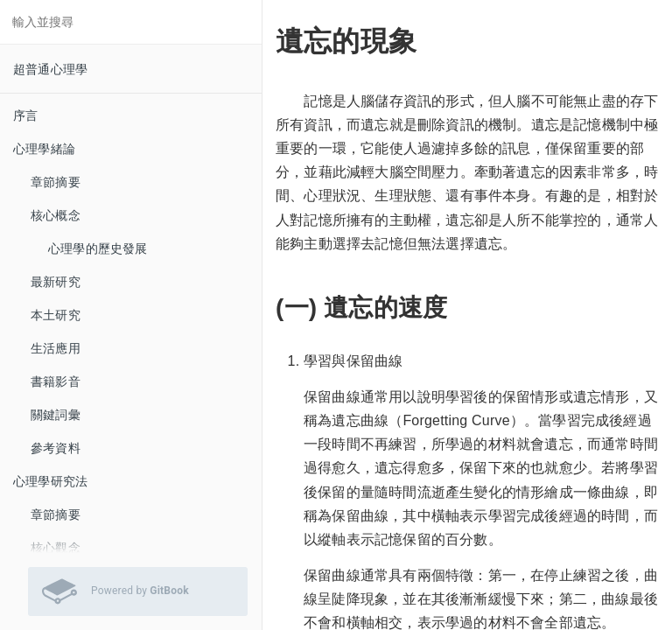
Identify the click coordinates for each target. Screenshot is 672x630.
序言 (25, 115)
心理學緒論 (44, 149)
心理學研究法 (50, 481)
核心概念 (56, 215)
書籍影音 (56, 381)
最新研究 (56, 282)
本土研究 (56, 315)
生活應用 (56, 348)
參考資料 (56, 448)
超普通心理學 (50, 69)
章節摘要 (56, 182)
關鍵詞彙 (56, 415)
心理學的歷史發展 (98, 248)
